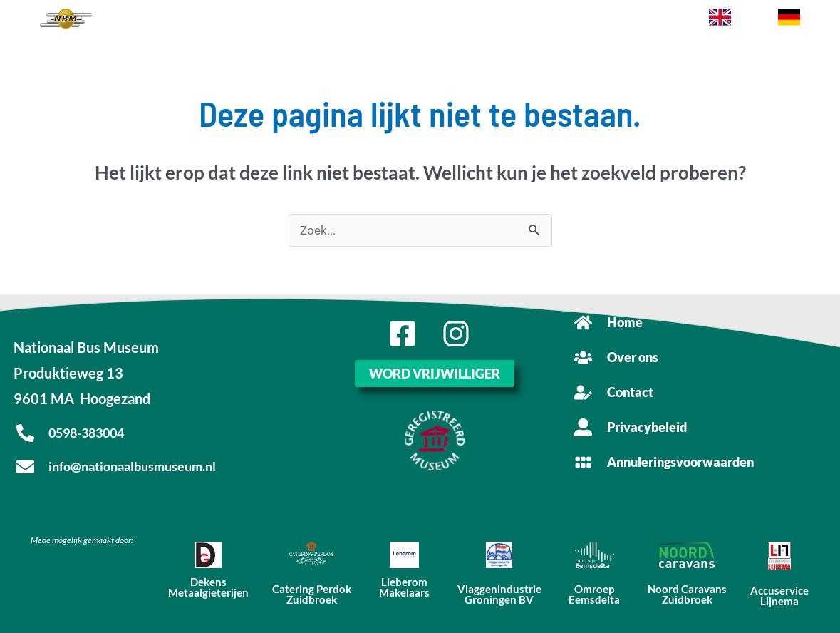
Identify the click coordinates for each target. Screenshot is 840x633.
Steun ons (486, 20)
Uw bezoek (200, 20)
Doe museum (427, 20)
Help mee (537, 20)
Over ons (638, 20)
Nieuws (331, 20)
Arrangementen (269, 20)
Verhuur (372, 20)
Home (155, 20)
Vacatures (588, 20)
